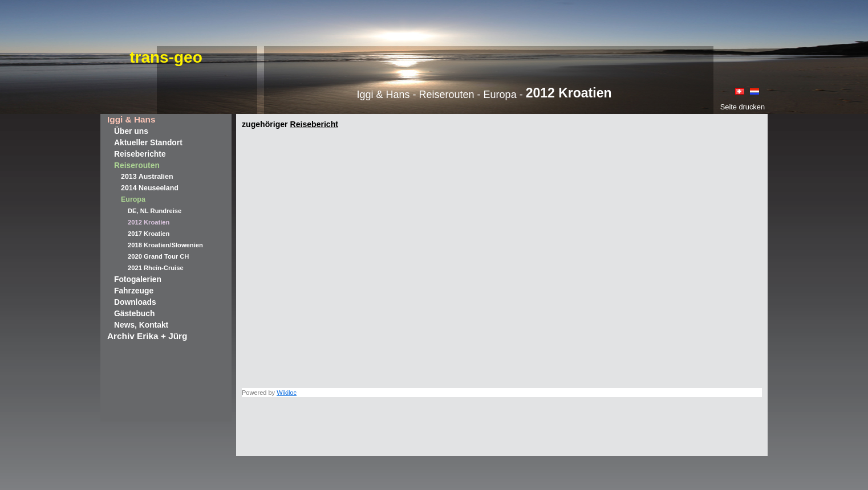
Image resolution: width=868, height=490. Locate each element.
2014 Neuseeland (150, 188)
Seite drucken (743, 107)
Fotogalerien (138, 279)
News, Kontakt (141, 325)
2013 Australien (147, 177)
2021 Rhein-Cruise (156, 268)
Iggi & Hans (131, 119)
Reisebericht (314, 124)
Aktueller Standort (148, 142)
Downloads (135, 302)
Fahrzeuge (134, 291)
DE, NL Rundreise (155, 211)
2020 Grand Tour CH (158, 256)
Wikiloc (287, 393)
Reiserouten (137, 165)
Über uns (131, 131)
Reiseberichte (140, 154)
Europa (133, 199)
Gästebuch (134, 313)
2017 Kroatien (149, 234)
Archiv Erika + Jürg (147, 336)
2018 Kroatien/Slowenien (165, 245)
